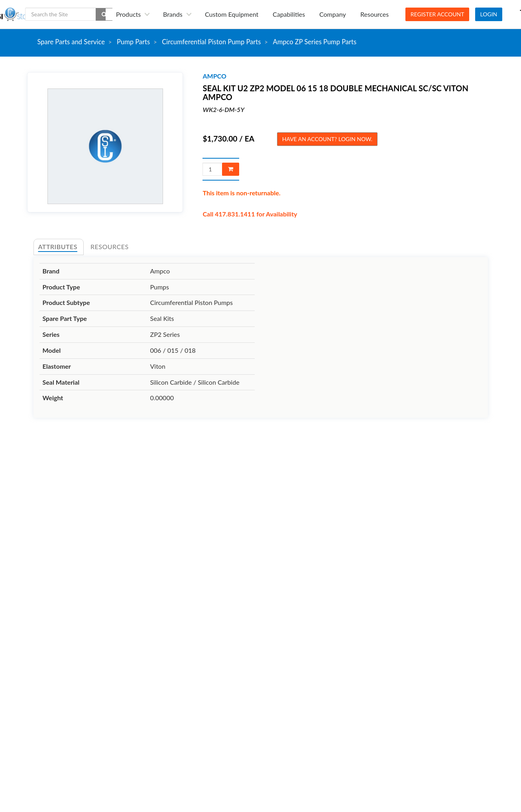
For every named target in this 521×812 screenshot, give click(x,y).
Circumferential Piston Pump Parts (211, 42)
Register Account (437, 14)
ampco (214, 76)
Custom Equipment (232, 14)
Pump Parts (133, 42)
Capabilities (289, 14)
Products (128, 14)
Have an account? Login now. (327, 139)
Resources (375, 14)
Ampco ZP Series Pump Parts (315, 42)
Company (333, 14)
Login (489, 14)
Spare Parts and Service (71, 42)
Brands (173, 14)
